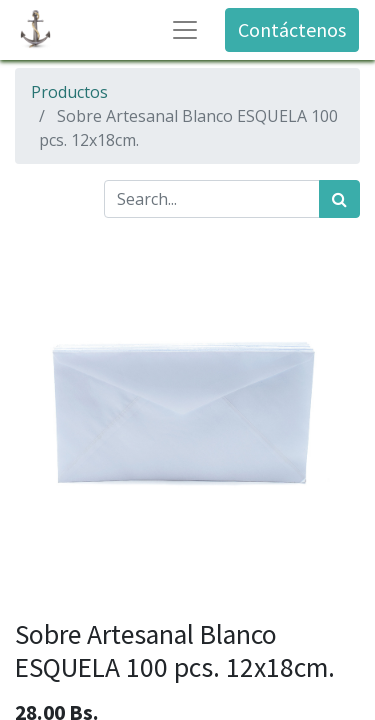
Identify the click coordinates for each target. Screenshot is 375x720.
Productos (69, 92)
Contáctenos (292, 29)
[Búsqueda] (339, 199)
